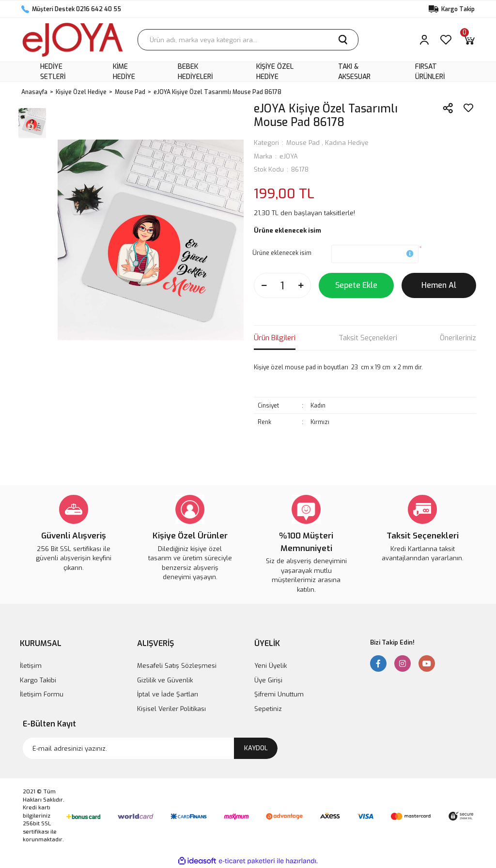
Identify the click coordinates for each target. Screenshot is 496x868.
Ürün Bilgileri (275, 338)
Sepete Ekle (356, 285)
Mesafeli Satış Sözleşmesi (177, 666)
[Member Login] (424, 40)
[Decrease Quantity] (264, 285)
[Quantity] (282, 285)
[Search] (248, 40)
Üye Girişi (268, 680)
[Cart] (469, 40)
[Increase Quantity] (301, 285)
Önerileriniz (458, 338)
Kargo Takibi (38, 680)
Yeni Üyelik (271, 666)
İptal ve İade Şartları (168, 694)
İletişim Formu (42, 694)
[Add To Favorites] (468, 108)
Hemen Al (439, 285)
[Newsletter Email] (150, 748)
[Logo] (73, 40)
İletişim (31, 666)
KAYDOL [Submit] (256, 748)
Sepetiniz (268, 709)
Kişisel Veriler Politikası (171, 709)
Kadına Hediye (347, 143)
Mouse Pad (303, 143)
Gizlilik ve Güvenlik (165, 680)
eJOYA (289, 156)
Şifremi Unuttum (279, 694)
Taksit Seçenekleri (368, 338)
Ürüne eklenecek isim (282, 253)
